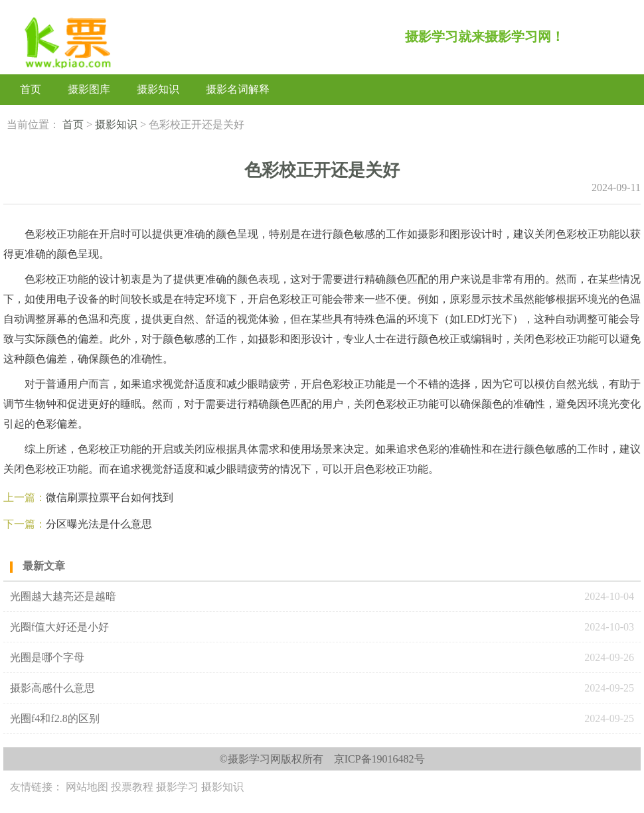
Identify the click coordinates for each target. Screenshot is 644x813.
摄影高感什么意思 (52, 688)
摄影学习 (177, 787)
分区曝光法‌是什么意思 (99, 524)
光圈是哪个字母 (47, 657)
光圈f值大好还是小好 (59, 627)
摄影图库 (89, 89)
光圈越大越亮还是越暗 (63, 596)
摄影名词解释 (238, 89)
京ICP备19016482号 (379, 759)
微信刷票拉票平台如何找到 (110, 497)
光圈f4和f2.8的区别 (55, 718)
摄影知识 (158, 89)
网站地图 (87, 787)
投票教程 (132, 787)
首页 (31, 89)
